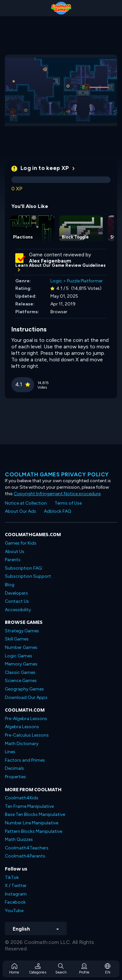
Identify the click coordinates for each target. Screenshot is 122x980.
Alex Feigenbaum (50, 261)
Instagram (16, 894)
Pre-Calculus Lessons (27, 735)
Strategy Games (22, 631)
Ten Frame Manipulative (29, 806)
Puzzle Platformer (85, 281)
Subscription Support (28, 576)
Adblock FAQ (58, 511)
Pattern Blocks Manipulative (34, 831)
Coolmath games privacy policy (57, 474)
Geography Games (24, 689)
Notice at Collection (26, 503)
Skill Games (17, 639)
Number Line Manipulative (32, 823)
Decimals (14, 768)
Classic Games (20, 672)
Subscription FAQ (23, 568)
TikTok (12, 877)
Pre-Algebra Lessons (26, 719)
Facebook (15, 902)
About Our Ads (20, 511)
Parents (13, 560)
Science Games (21, 681)
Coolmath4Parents (25, 856)
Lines (10, 752)
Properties (15, 777)
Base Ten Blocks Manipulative (35, 814)
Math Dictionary (22, 744)
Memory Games (21, 664)
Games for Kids (21, 543)
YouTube (14, 911)
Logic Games (19, 656)
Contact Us (17, 601)
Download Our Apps (26, 697)
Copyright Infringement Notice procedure (57, 494)
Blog (10, 585)
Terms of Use (68, 503)
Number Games (21, 647)
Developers (16, 593)
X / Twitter (16, 886)
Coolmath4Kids (22, 798)
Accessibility (18, 610)
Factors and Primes (25, 760)
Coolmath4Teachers (27, 848)
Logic (56, 281)
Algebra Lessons (22, 727)
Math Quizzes (19, 839)
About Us (15, 552)
